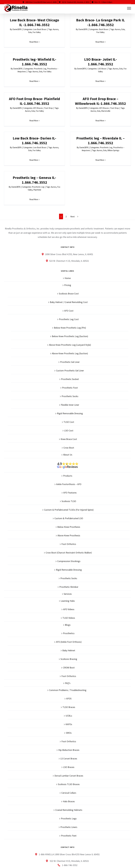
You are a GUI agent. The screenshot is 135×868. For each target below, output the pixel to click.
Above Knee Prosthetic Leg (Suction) (70, 309)
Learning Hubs (68, 557)
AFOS (69, 654)
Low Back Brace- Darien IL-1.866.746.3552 (34, 125)
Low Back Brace (40, 29)
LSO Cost (69, 386)
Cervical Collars (69, 748)
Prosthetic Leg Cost (69, 275)
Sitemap (81, 855)
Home (68, 234)
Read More (34, 42)
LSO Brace (38, 79)
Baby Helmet (69, 606)
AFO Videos (69, 565)
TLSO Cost (69, 378)
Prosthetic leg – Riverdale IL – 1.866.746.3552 (79, 125)
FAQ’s (68, 639)
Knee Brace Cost (69, 395)
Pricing (68, 241)
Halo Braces (69, 757)
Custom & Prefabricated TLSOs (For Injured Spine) (69, 465)
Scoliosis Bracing (69, 615)
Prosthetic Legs (69, 774)
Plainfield (123, 136)
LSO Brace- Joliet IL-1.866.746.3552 (36, 72)
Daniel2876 (17, 29)
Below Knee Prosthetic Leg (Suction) (70, 292)
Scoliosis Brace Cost (69, 249)
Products (68, 431)
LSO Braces (69, 723)
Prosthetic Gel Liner (70, 318)
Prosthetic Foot (70, 343)
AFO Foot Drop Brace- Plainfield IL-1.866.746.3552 (77, 73)
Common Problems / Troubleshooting (68, 646)
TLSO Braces (69, 663)
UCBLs (69, 671)
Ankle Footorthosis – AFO (69, 440)
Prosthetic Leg (126, 30)
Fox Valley (37, 32)
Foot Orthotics (69, 500)
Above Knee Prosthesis (69, 491)
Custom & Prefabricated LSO (69, 474)
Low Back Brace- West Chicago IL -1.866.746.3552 (34, 22)
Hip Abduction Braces (69, 706)
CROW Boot (69, 623)
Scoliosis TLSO (69, 457)
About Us (68, 410)
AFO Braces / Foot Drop (86, 80)
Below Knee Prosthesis (69, 483)
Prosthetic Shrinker (69, 543)
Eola (30, 32)
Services (68, 550)
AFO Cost (69, 266)
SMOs (69, 689)
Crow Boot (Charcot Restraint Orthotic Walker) (69, 508)
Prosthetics (69, 589)
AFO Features (70, 448)
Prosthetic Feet (69, 791)
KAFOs (69, 680)
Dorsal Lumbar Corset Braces (69, 731)
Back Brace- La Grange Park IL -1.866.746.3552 (79, 22)
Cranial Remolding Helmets (69, 766)
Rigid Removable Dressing (70, 369)
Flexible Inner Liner (70, 361)
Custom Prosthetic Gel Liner (70, 326)
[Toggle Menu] (129, 8)
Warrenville (127, 83)
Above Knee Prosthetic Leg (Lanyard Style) (70, 301)
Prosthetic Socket (70, 335)
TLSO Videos (69, 574)
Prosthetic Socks (70, 352)
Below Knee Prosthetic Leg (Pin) (70, 283)
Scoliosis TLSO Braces (69, 740)
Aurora (121, 33)
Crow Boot (69, 403)
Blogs (68, 581)
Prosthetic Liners (69, 783)
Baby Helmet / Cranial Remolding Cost (69, 258)
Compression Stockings (69, 517)
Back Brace (82, 29)
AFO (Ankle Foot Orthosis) (69, 598)
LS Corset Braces (69, 714)
